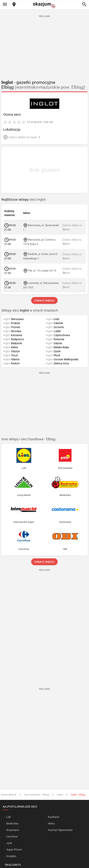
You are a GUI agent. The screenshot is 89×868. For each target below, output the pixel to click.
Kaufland (54, 817)
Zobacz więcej (44, 301)
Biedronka (12, 823)
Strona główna (9, 795)
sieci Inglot (24, 200)
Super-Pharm (14, 850)
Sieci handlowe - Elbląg (37, 795)
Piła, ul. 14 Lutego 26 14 (42, 271)
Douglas (11, 856)
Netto (51, 823)
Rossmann (13, 830)
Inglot (60, 795)
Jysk (9, 843)
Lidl (8, 817)
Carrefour (12, 837)
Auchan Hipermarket (60, 830)
